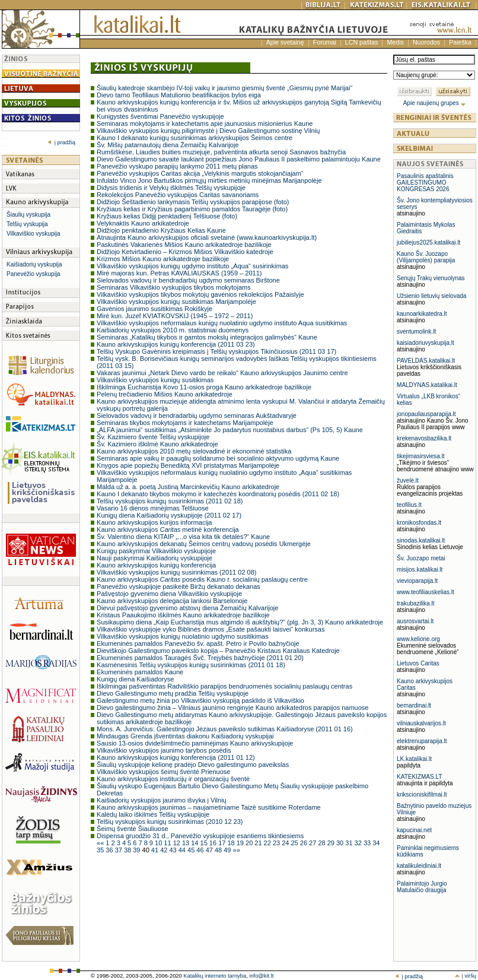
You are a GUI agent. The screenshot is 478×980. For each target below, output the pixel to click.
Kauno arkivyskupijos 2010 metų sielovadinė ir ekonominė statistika (194, 451)
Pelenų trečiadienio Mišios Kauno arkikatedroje (165, 394)
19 (241, 843)
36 (110, 850)
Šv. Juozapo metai (421, 558)
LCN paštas (362, 42)
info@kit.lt (261, 976)
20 (250, 843)
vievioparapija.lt (417, 581)
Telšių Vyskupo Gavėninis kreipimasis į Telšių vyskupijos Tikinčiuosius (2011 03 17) (216, 351)
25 (296, 843)
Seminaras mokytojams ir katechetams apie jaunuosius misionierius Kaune (205, 123)
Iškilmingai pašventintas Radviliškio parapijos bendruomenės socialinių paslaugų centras (224, 686)
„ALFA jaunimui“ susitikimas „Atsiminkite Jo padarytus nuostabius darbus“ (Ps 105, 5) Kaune (230, 430)
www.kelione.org (418, 639)
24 (286, 843)
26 (305, 843)
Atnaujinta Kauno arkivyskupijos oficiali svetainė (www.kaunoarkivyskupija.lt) (207, 237)
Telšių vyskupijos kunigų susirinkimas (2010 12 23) (170, 822)
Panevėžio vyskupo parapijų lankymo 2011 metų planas (177, 166)
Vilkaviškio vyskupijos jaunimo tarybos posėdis (164, 750)
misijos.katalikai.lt (420, 570)
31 (350, 843)
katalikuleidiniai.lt (419, 866)
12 (178, 843)
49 (228, 850)
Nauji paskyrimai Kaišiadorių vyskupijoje (154, 558)
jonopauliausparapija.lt (426, 414)
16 (214, 843)
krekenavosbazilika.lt (424, 438)
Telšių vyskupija (27, 224)
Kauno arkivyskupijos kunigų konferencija (156, 565)
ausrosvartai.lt (415, 621)
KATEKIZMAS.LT (419, 777)
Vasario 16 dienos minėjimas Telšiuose (153, 508)
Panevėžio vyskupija (34, 274)
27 (313, 843)
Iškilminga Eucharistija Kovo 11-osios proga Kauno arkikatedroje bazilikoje (204, 387)
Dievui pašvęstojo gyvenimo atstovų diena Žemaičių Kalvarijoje (187, 608)
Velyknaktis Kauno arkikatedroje (143, 223)
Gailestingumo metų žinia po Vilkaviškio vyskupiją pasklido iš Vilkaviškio (200, 700)
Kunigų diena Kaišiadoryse (135, 679)
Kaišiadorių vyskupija (34, 264)
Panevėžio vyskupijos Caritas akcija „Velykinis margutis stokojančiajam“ (200, 173)
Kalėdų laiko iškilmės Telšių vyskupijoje (153, 814)
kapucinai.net (414, 830)
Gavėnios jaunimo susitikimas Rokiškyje (154, 309)
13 (187, 843)
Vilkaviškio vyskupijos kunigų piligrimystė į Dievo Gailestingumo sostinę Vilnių (208, 131)
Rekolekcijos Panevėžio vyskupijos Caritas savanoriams (178, 195)
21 (259, 843)
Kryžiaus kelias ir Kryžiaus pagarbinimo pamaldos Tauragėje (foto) (192, 209)
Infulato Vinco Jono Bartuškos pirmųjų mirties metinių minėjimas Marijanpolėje (209, 180)
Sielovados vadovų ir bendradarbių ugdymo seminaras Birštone (188, 280)
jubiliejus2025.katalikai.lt (428, 242)
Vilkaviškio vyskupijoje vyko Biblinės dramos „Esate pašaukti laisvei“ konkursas (211, 629)
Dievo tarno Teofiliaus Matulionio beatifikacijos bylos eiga (179, 95)
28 (322, 843)
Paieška (460, 42)
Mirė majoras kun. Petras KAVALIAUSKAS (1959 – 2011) (179, 273)
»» (237, 850)
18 (232, 843)
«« (101, 843)
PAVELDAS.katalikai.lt (426, 361)
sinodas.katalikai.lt (421, 540)
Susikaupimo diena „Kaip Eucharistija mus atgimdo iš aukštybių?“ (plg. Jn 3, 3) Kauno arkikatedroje (240, 622)
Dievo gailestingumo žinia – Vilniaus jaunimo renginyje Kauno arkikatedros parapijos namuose (232, 708)
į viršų (465, 976)
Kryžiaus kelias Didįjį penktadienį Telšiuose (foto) (167, 216)
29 (332, 843)
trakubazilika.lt (415, 603)
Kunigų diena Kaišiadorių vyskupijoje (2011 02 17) (169, 515)
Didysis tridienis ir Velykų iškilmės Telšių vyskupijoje (171, 188)
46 (201, 850)
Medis (395, 42)
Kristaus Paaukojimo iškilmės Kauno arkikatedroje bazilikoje (183, 615)
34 (376, 843)
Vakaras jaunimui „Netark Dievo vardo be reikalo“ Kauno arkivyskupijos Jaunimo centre (222, 373)
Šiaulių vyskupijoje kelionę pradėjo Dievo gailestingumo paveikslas (193, 765)
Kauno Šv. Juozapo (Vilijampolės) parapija (426, 257)
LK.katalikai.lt (414, 759)
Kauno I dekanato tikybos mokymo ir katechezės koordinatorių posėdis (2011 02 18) (218, 494)
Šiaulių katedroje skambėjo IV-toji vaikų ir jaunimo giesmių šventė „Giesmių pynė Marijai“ (224, 88)
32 (359, 843)
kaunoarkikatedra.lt (422, 314)
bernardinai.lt (414, 705)
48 (219, 850)
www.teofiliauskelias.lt (426, 592)
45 (192, 850)
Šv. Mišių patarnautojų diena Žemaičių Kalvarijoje (168, 145)
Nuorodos (426, 42)
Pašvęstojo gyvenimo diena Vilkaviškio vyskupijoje (169, 594)
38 (128, 850)
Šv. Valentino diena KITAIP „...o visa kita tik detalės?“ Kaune (183, 537)
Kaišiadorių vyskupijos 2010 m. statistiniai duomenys (173, 330)
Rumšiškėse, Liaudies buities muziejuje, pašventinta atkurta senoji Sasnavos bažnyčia (221, 152)
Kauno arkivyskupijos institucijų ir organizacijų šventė (173, 779)
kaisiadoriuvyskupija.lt (426, 343)
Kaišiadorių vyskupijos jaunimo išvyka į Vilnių (162, 800)
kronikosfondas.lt (419, 523)
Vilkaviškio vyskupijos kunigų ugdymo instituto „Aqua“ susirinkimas (192, 266)
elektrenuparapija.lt (422, 741)
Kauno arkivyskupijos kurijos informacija (154, 522)
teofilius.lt (409, 505)
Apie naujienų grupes (435, 103)
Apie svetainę (285, 42)
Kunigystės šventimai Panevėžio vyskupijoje (160, 116)
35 (101, 850)
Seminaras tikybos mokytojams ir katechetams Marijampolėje (185, 423)
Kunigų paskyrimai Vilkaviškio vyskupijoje (156, 551)
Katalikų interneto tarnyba (215, 976)
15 (205, 843)
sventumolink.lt (416, 332)
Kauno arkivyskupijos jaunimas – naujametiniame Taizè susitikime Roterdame (209, 807)
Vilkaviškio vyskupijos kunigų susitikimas (155, 380)
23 (277, 843)
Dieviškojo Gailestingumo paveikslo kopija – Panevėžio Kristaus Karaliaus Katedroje (218, 651)
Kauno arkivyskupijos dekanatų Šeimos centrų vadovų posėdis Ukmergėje (204, 544)
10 (159, 843)
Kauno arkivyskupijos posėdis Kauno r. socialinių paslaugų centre (202, 579)
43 (173, 850)
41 (156, 850)
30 (341, 843)
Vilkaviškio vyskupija (33, 234)
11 (168, 843)
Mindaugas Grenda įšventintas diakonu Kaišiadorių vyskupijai (185, 736)
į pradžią (61, 142)
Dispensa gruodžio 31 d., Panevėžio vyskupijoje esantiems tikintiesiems (200, 836)
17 (223, 843)
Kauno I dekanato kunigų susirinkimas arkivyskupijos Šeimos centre (195, 138)
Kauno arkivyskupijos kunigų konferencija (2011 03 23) (176, 344)
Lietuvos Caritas (418, 663)
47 (210, 850)
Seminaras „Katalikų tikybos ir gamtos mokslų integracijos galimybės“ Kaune (207, 337)
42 (165, 850)
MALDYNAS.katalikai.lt (427, 385)
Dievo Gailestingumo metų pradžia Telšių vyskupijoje (173, 693)
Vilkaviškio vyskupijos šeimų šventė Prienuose (163, 772)
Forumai (325, 42)
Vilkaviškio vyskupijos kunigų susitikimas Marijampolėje (176, 302)
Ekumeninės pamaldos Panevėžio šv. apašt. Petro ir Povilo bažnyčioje (198, 643)
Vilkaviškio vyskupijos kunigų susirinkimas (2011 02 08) (176, 572)
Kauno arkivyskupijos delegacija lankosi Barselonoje (172, 601)
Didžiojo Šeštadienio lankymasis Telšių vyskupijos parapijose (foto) (193, 202)
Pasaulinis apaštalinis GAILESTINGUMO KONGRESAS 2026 (425, 183)
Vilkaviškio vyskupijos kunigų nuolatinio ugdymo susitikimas (183, 636)
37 (120, 850)
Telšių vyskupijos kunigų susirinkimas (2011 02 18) (170, 501)
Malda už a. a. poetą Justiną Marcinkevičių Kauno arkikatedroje (188, 487)
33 (368, 843)
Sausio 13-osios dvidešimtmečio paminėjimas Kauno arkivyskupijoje (195, 743)
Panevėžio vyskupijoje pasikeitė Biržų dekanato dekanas (179, 586)
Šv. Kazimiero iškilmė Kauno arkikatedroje (157, 444)
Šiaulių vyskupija (28, 215)
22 (268, 843)
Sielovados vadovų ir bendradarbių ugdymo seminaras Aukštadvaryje (197, 416)
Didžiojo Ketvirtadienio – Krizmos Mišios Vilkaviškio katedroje (185, 252)
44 (183, 850)
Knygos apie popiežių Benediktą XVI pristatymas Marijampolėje (188, 465)
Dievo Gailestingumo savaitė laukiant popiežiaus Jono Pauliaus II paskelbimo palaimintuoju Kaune (239, 159)
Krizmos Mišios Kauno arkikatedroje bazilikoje (163, 259)
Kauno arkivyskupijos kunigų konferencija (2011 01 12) (176, 757)
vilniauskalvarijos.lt (421, 723)
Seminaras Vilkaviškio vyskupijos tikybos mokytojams (174, 287)
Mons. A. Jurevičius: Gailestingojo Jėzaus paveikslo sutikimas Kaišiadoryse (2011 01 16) (225, 729)
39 (137, 850)
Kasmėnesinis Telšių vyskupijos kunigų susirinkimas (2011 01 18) (191, 665)
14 (195, 843)
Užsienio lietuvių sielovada (431, 296)
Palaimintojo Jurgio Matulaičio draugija (422, 887)
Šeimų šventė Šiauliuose (132, 829)
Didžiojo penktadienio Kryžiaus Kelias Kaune (161, 230)
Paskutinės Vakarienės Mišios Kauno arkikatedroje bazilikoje (184, 245)
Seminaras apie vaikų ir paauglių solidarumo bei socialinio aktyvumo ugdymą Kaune (218, 458)
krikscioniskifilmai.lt (422, 795)
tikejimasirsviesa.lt (421, 456)
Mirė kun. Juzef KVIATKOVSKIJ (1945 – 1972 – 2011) (175, 316)
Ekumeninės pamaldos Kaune (140, 672)
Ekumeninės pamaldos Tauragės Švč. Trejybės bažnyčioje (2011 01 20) (200, 658)
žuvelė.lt (408, 481)
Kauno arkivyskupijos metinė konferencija (168, 529)
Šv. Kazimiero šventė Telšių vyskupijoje (153, 437)
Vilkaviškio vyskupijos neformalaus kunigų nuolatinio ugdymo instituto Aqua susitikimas (222, 323)
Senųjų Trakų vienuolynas (431, 278)
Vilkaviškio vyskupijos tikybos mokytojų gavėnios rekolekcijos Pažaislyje (200, 294)
